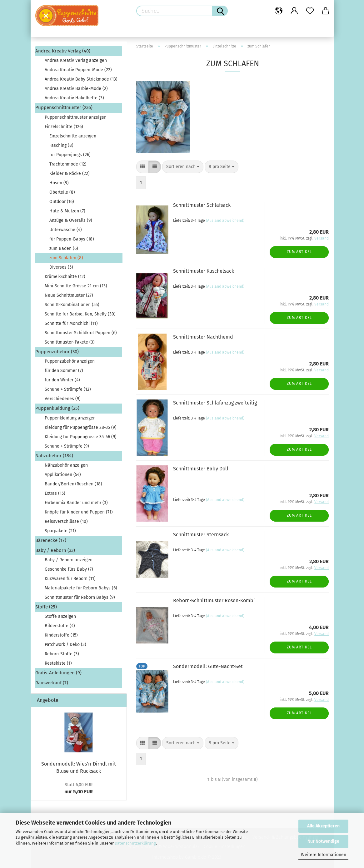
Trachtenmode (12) (68, 164)
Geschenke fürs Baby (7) (69, 569)
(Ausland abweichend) (225, 221)
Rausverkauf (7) (52, 683)
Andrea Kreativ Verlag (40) (63, 51)
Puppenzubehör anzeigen (70, 361)
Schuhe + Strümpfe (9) (67, 446)
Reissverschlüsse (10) (66, 521)
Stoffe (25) (46, 607)
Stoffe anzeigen (60, 616)
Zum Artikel (299, 252)
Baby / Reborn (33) (55, 550)
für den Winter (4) (62, 380)
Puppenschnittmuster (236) (64, 107)
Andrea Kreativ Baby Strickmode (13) (81, 79)
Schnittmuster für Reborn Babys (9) (80, 597)
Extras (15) (55, 493)
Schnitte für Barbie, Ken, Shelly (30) (80, 314)
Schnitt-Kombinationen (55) (72, 305)
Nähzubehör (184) (54, 456)
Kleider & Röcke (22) (70, 174)
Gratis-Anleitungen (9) (58, 673)
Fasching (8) (61, 145)
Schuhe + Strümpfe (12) (68, 389)
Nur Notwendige (323, 841)
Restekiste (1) (58, 663)
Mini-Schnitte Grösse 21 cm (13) (76, 286)
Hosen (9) (59, 183)
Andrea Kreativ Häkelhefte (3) (74, 98)
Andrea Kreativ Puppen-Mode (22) (78, 70)
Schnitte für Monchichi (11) (71, 323)
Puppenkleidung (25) (57, 408)
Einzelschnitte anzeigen (73, 136)
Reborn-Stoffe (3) (62, 654)
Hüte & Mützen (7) (67, 211)
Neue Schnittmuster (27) (69, 295)
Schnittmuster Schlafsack (202, 205)
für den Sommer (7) (64, 371)
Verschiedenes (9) (63, 399)
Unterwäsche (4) (66, 230)
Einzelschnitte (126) (64, 127)
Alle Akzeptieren (323, 826)
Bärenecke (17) (51, 540)
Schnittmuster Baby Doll (201, 469)
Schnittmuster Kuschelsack (204, 271)
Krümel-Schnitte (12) (65, 277)
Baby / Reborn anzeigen (69, 560)
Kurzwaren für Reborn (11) (70, 579)
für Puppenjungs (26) (70, 155)
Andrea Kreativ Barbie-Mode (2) (76, 89)
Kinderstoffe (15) (61, 635)
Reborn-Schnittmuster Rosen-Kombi (214, 600)
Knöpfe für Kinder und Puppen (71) (79, 512)
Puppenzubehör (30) (57, 352)
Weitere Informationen (324, 855)
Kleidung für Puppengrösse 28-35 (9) (81, 427)
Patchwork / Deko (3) (65, 645)
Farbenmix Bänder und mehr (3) (76, 503)
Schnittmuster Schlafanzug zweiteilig (215, 403)
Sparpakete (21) (60, 531)
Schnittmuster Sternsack (201, 535)
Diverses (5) (61, 267)
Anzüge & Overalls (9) (71, 220)
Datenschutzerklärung (135, 843)
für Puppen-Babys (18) (72, 239)
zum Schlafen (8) (66, 258)
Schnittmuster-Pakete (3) (70, 342)
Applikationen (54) (63, 475)
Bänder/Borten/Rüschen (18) (73, 484)
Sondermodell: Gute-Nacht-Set (208, 666)
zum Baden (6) (64, 248)
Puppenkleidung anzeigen (70, 418)
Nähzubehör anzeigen (66, 465)
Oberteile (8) (62, 192)
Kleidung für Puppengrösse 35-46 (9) (81, 437)
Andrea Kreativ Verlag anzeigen (76, 60)
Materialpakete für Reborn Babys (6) (81, 588)
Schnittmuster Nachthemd (203, 337)
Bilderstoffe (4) (60, 626)
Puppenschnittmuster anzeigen (76, 117)
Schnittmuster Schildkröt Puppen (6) (81, 333)
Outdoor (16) (62, 202)
